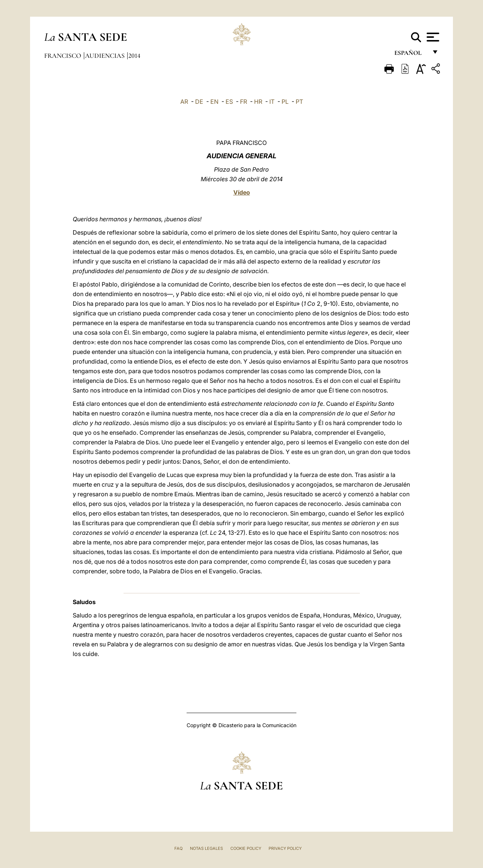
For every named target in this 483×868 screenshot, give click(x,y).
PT (299, 102)
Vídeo (242, 192)
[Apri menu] (432, 37)
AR (184, 102)
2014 (134, 56)
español (411, 55)
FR (244, 102)
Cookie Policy (246, 848)
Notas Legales (206, 848)
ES (229, 102)
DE (199, 102)
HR (258, 102)
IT (272, 102)
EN (214, 102)
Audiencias (106, 56)
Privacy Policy (285, 848)
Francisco (63, 56)
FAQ (178, 848)
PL (285, 102)
